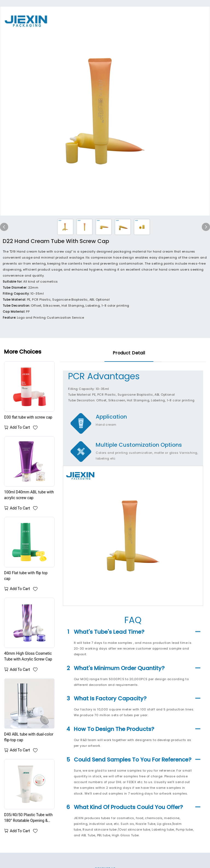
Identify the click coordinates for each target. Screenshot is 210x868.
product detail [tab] (129, 353)
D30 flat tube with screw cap (28, 417)
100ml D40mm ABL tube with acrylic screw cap (29, 495)
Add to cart (20, 427)
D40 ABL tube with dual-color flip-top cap (29, 737)
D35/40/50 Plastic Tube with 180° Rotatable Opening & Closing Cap (28, 818)
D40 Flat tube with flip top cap (26, 576)
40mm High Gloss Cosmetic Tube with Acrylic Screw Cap (28, 656)
